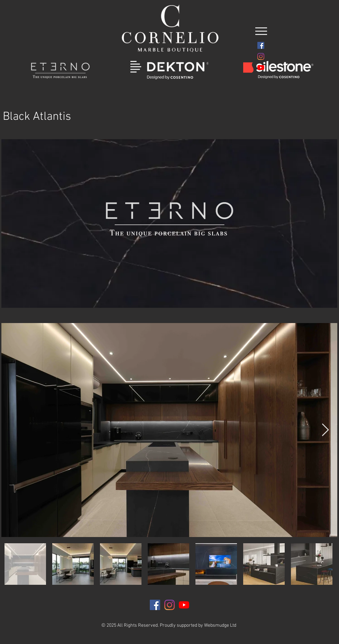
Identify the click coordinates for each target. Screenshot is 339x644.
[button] (261, 31)
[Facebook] (261, 45)
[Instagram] (261, 56)
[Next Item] (325, 430)
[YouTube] (261, 68)
